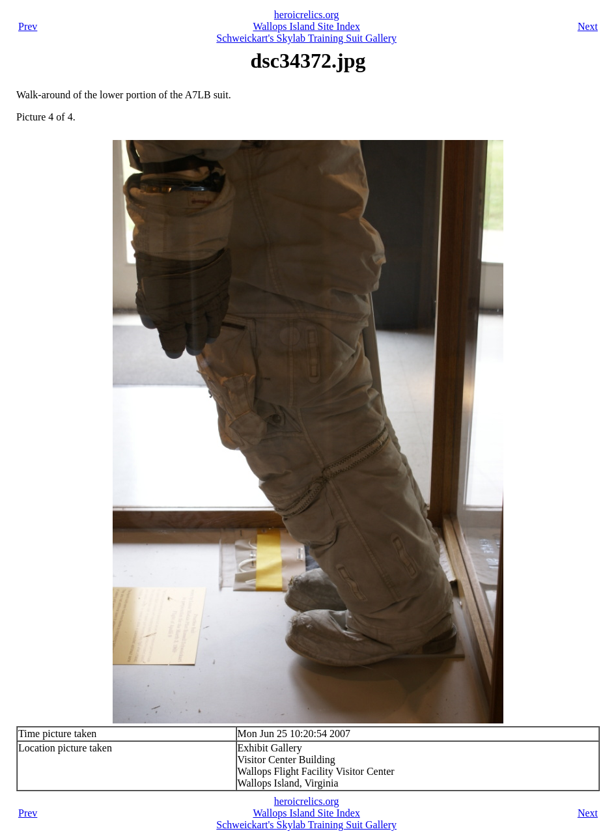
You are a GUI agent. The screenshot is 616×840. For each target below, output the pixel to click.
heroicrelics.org (307, 15)
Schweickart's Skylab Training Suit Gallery (306, 38)
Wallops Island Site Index (306, 26)
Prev (28, 26)
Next (588, 26)
